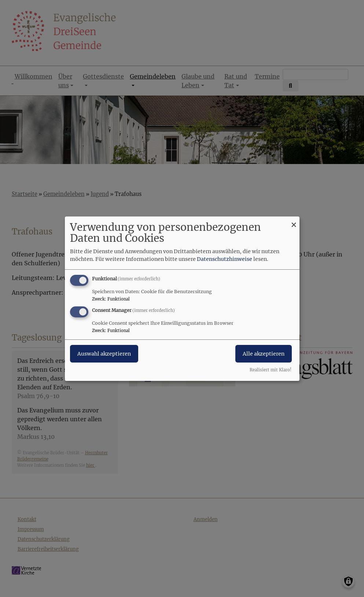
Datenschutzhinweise (225, 259)
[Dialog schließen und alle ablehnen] (294, 221)
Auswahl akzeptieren (104, 354)
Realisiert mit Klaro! (271, 370)
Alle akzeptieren (264, 354)
